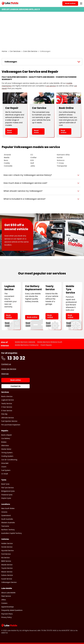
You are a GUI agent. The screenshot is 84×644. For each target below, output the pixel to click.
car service (51, 86)
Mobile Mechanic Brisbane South (50, 342)
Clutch (4, 467)
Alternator (5, 446)
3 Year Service (7, 407)
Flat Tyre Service (7, 488)
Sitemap (5, 374)
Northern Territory (8, 530)
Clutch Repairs (46, 345)
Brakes (4, 442)
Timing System (7, 453)
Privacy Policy (7, 617)
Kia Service (5, 558)
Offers (4, 600)
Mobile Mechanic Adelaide (25, 342)
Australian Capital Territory (12, 533)
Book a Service (7, 396)
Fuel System (6, 470)
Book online (64, 131)
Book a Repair (7, 435)
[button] (42, 175)
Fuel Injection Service (9, 421)
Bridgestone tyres (8, 491)
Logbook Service (7, 400)
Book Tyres (5, 484)
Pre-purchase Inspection (11, 425)
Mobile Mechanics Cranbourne (27, 345)
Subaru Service (7, 575)
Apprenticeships (7, 607)
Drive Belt (5, 463)
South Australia (7, 519)
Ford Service (6, 554)
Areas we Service (9, 369)
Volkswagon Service (9, 582)
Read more (9, 131)
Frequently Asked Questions (12, 610)
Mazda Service (7, 565)
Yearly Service (7, 404)
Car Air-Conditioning (9, 460)
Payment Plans (7, 614)
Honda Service (7, 547)
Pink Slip (4, 414)
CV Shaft (5, 474)
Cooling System (7, 456)
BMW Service (6, 561)
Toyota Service (7, 568)
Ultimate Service (7, 418)
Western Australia (8, 523)
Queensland (6, 515)
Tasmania (5, 526)
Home (4, 51)
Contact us (6, 364)
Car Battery (6, 438)
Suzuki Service (7, 579)
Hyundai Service (7, 551)
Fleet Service (6, 596)
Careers (4, 603)
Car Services (15, 51)
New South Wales (8, 508)
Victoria (4, 512)
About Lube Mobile (8, 593)
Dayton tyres (6, 498)
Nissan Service (7, 572)
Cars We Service (30, 51)
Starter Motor (6, 449)
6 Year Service (7, 411)
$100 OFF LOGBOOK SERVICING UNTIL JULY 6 (21, 9)
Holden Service (7, 543)
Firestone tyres (7, 495)
